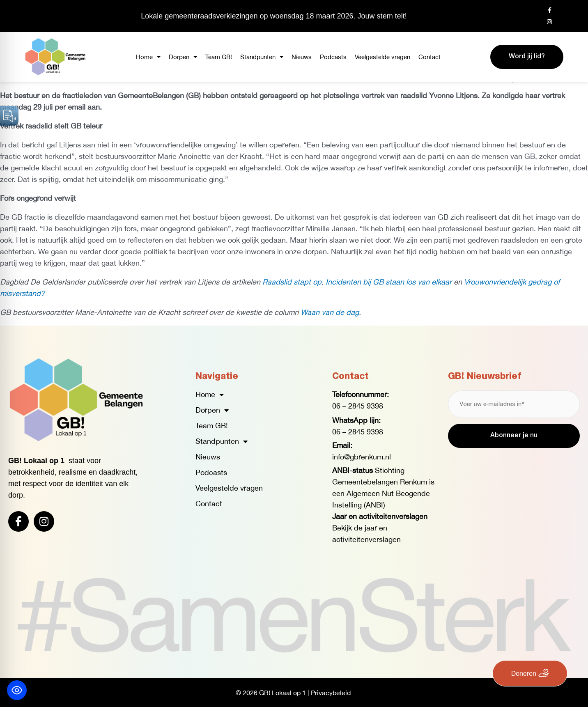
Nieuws (302, 57)
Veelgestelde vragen (382, 57)
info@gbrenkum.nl (362, 457)
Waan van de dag (330, 312)
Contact (430, 57)
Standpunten (262, 57)
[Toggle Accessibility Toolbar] (17, 690)
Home (148, 57)
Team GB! (219, 57)
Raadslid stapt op (292, 282)
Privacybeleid (331, 693)
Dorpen (183, 57)
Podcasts (333, 57)
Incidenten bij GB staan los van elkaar (389, 282)
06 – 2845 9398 (358, 406)
